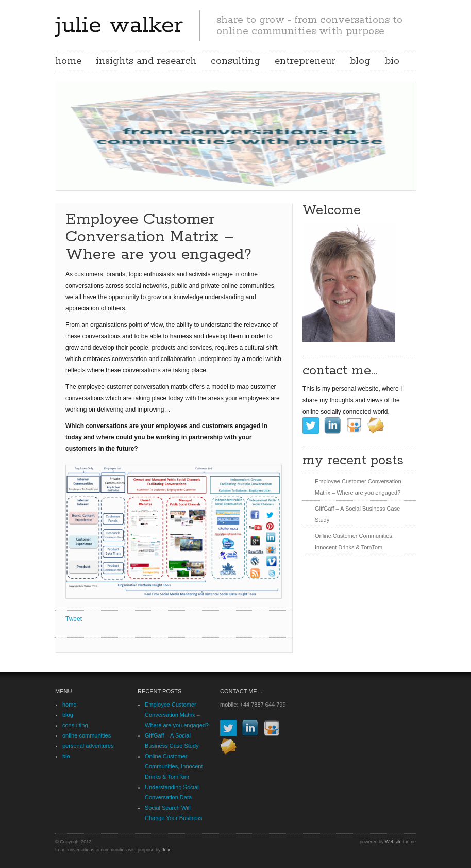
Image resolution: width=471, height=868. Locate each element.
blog (360, 61)
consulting (235, 61)
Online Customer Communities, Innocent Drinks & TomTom (174, 766)
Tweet (74, 619)
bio (392, 61)
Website (393, 842)
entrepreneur (305, 61)
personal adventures (88, 746)
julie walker (119, 25)
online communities (87, 735)
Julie (167, 850)
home (68, 61)
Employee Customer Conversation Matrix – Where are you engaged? (177, 715)
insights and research (146, 61)
